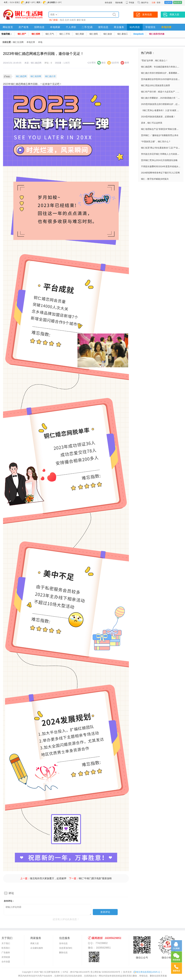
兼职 (79, 20)
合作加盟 (6, 962)
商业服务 (119, 27)
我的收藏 (119, 3)
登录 (159, 3)
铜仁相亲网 (36, 76)
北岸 (67, 20)
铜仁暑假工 (123, 34)
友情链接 (6, 957)
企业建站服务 (37, 948)
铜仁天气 (50, 34)
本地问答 (166, 27)
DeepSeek (139, 34)
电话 (62, 20)
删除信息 (63, 952)
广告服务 (6, 952)
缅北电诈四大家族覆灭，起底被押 (48, 878)
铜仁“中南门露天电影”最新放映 (95, 878)
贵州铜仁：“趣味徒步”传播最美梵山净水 (160, 135)
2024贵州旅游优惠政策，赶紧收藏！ (158, 117)
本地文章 (31, 42)
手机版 (130, 3)
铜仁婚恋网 (21, 76)
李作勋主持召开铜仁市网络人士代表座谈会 (161, 154)
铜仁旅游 (108, 34)
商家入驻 (35, 943)
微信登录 (178, 2)
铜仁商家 (80, 34)
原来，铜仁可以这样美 (152, 123)
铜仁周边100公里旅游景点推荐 (156, 85)
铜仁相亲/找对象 (157, 34)
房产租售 (24, 27)
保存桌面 (108, 3)
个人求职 (71, 27)
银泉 (84, 20)
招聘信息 (39, 27)
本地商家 (55, 27)
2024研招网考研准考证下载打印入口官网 (160, 173)
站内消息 (135, 27)
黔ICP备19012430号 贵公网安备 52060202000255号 (95, 972)
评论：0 (48, 63)
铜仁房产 (22, 34)
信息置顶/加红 (66, 948)
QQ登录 (168, 2)
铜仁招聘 (36, 34)
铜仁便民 (94, 34)
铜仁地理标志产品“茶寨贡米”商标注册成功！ (162, 129)
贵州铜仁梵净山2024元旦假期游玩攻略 (159, 160)
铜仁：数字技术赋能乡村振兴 (155, 179)
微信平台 (145, 3)
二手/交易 (87, 27)
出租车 (73, 20)
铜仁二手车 (65, 34)
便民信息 (103, 27)
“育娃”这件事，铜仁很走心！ (154, 60)
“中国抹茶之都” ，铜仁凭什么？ (156, 142)
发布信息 (63, 943)
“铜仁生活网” (45, 972)
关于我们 (6, 943)
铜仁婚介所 (50, 76)
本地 (40, 42)
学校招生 (151, 27)
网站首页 (8, 27)
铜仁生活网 (18, 42)
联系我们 (6, 948)
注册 (153, 3)
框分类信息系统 (147, 972)
